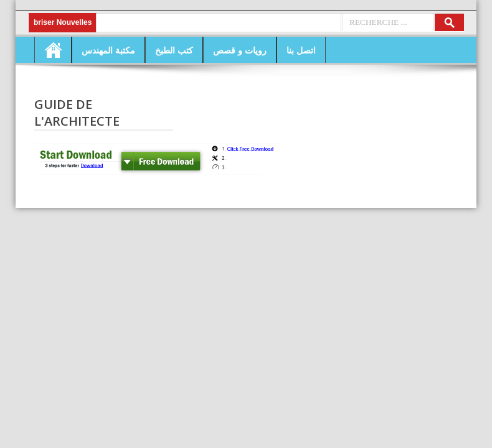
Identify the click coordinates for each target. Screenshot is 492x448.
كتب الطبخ (174, 50)
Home (53, 50)
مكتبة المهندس (108, 50)
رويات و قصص (240, 50)
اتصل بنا (301, 50)
